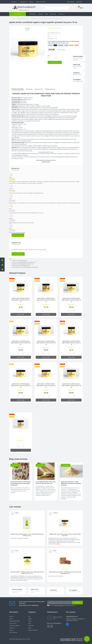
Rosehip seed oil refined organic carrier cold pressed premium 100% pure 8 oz (27, 535)
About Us (31, 2)
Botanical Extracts (33, 630)
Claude (76, 45)
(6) (60, 28)
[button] (2, 269)
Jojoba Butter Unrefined (23, 19)
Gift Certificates (13, 632)
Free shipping (73, 79)
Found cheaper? (61, 50)
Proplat (16, 639)
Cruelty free (72, 73)
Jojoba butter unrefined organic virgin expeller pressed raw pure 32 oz (71, 386)
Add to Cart (55, 62)
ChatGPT (50, 45)
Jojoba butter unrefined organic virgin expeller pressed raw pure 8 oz (46, 300)
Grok (55, 45)
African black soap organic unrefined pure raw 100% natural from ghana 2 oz (65, 573)
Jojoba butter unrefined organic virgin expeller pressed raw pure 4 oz (71, 343)
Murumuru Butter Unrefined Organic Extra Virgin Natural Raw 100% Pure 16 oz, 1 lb (27, 573)
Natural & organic (74, 56)
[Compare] (81, 28)
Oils (29, 616)
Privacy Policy (13, 623)
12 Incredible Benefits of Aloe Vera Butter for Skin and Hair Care (46, 483)
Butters (14, 19)
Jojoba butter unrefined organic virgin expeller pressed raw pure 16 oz (71, 300)
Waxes (30, 621)
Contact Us (62, 14)
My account (53, 14)
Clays (30, 623)
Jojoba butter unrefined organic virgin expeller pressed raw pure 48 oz (21, 343)
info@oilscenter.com (72, 616)
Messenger (67, 624)
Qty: (49, 55)
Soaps (30, 628)
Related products (50, 89)
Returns (11, 630)
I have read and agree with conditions (63, 605)
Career (11, 619)
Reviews (41, 14)
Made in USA (73, 65)
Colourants (31, 626)
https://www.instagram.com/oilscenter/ (52, 626)
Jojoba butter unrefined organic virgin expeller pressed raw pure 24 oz (46, 386)
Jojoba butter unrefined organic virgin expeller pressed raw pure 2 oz (21, 300)
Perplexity (61, 45)
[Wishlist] (77, 28)
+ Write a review (18, 235)
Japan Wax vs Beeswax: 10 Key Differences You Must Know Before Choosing (71, 483)
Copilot (66, 45)
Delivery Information (41, 2)
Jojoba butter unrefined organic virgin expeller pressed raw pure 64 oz (46, 343)
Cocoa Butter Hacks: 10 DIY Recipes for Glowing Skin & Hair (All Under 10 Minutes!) (21, 483)
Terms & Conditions (59, 605)
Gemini (71, 45)
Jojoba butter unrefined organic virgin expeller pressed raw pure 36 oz (21, 386)
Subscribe (77, 603)
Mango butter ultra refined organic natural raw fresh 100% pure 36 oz (65, 535)
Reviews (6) (29, 89)
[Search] (68, 8)
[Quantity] (52, 58)
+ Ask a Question (18, 254)
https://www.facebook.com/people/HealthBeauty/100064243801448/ (48, 626)
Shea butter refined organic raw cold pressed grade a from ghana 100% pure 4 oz (21, 436)
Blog (47, 14)
